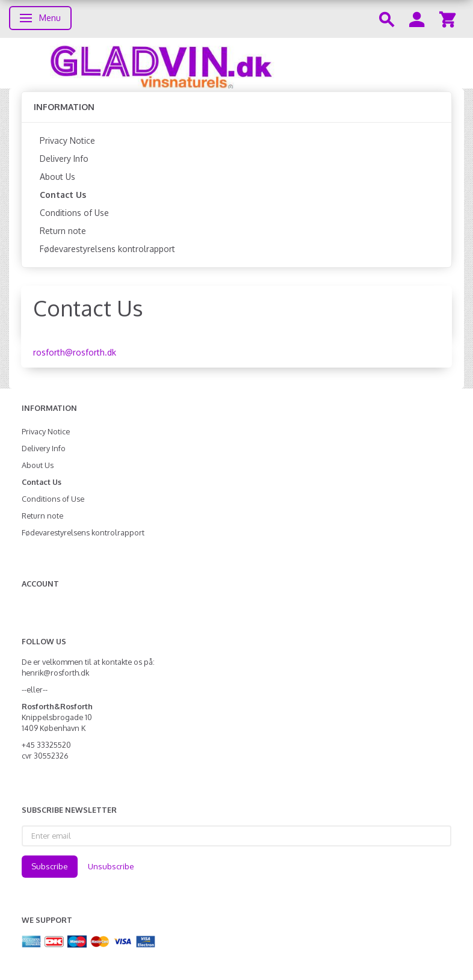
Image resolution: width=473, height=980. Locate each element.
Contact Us (63, 195)
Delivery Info (64, 159)
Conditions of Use (74, 213)
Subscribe (50, 866)
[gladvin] (236, 63)
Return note (63, 231)
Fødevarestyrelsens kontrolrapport (107, 249)
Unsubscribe (111, 866)
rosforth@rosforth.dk (75, 352)
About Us (57, 177)
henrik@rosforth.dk (55, 673)
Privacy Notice (67, 140)
